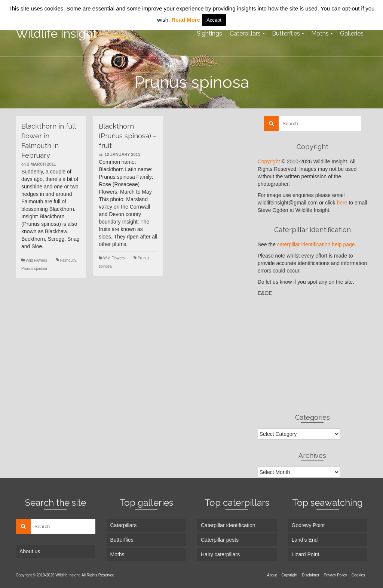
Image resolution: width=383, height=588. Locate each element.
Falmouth (68, 260)
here (342, 203)
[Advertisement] (312, 355)
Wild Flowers (36, 260)
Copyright (269, 161)
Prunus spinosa (34, 269)
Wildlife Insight (56, 33)
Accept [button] (214, 20)
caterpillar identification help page (316, 244)
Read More (186, 20)
